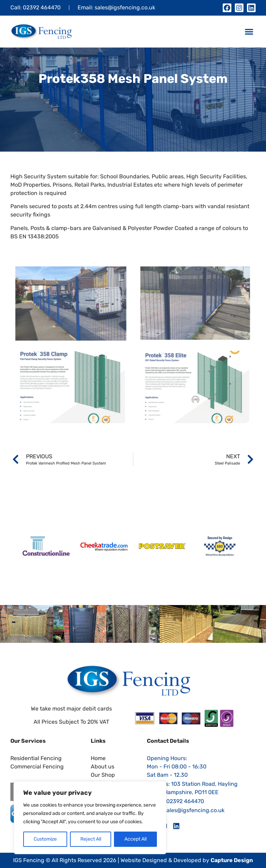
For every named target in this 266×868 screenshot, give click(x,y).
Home (98, 758)
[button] (249, 32)
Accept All (135, 839)
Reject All (91, 839)
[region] (90, 818)
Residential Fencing (36, 758)
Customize (45, 839)
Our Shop (103, 775)
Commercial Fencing (37, 767)
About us (103, 767)
